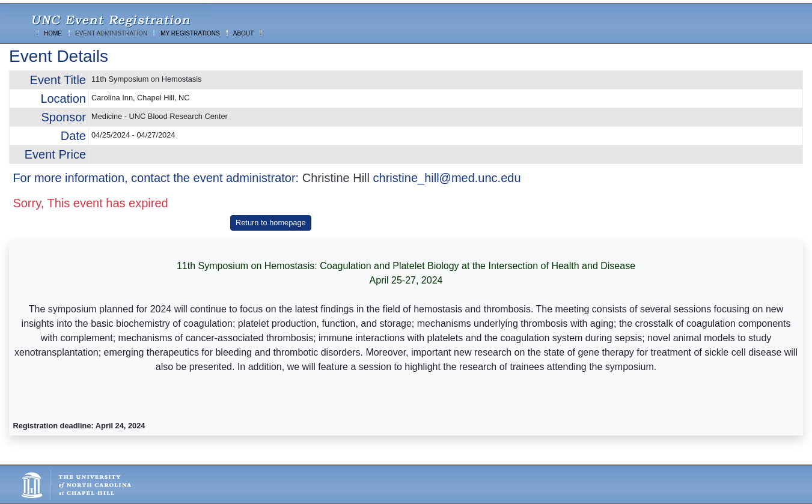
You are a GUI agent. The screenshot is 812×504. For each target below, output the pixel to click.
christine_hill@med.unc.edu (447, 178)
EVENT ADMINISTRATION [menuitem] (111, 33)
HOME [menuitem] (53, 33)
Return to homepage (271, 223)
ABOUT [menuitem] (243, 33)
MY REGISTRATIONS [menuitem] (190, 33)
